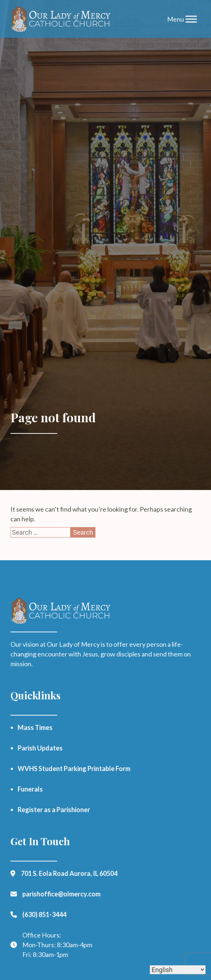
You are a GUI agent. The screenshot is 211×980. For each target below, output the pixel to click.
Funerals (30, 789)
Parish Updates (40, 748)
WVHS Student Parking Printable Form (74, 769)
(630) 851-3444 (44, 914)
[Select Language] (178, 970)
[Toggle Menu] (191, 19)
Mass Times (35, 727)
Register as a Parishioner (54, 810)
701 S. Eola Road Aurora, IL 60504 (69, 873)
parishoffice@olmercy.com (61, 894)
